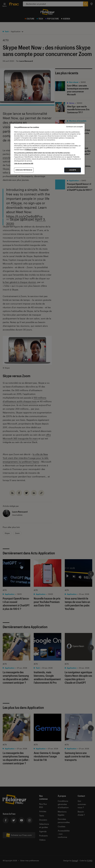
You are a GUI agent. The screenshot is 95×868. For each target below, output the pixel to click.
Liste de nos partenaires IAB (24, 163)
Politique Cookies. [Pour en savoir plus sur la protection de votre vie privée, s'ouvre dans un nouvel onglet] (31, 150)
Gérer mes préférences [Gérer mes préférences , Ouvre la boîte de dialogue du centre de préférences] (24, 170)
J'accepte (73, 170)
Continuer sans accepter (74, 127)
